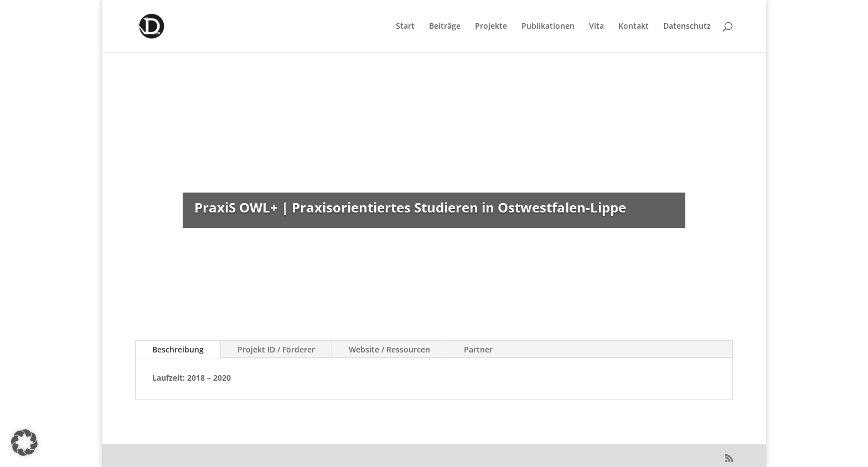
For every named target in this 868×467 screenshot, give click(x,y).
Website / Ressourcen (389, 349)
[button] (24, 443)
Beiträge (445, 27)
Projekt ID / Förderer (276, 349)
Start (405, 27)
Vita (596, 27)
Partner (478, 349)
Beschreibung (178, 349)
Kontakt (634, 27)
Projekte (491, 27)
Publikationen (548, 27)
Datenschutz (687, 27)
